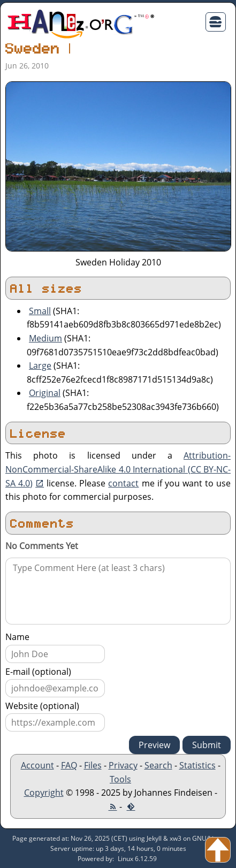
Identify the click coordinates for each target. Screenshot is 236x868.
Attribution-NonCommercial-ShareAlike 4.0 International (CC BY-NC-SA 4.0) (118, 469)
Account (37, 765)
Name (17, 637)
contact (123, 483)
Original (45, 393)
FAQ (69, 765)
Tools (120, 779)
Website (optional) (42, 706)
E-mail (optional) (38, 672)
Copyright (44, 793)
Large (40, 366)
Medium (45, 338)
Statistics (197, 765)
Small (40, 311)
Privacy (123, 765)
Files (93, 765)
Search (158, 765)
